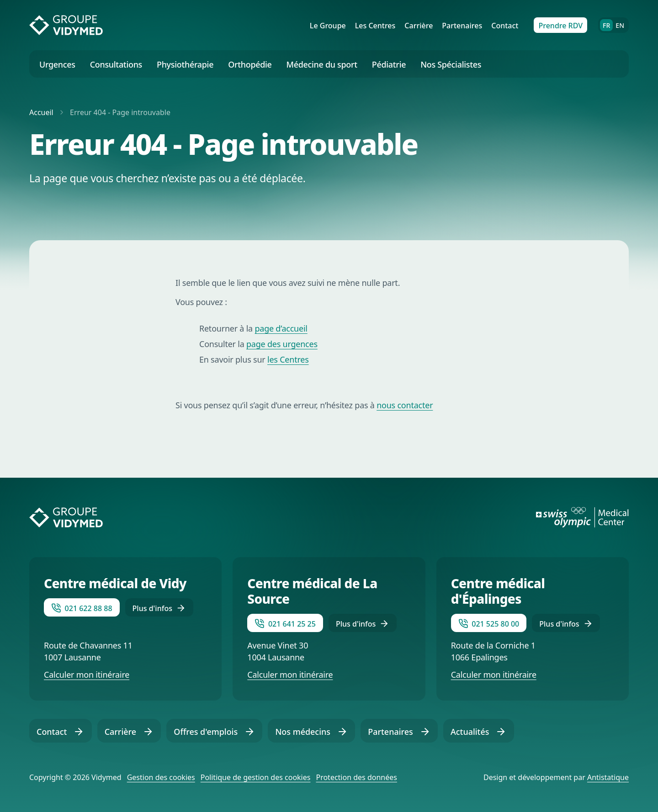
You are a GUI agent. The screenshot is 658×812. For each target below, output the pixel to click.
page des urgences (282, 344)
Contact (505, 26)
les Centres (288, 359)
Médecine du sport (322, 64)
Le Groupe (328, 26)
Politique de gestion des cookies (256, 777)
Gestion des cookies (161, 777)
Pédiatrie (389, 64)
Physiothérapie (185, 64)
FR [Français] (608, 25)
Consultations (116, 64)
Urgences (57, 64)
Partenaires (462, 26)
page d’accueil (281, 328)
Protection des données (356, 777)
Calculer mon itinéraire (87, 675)
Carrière (419, 26)
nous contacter (405, 405)
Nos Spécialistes (451, 64)
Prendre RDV (560, 26)
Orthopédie (250, 64)
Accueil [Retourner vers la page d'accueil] (42, 112)
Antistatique (608, 777)
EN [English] (620, 25)
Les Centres (375, 26)
